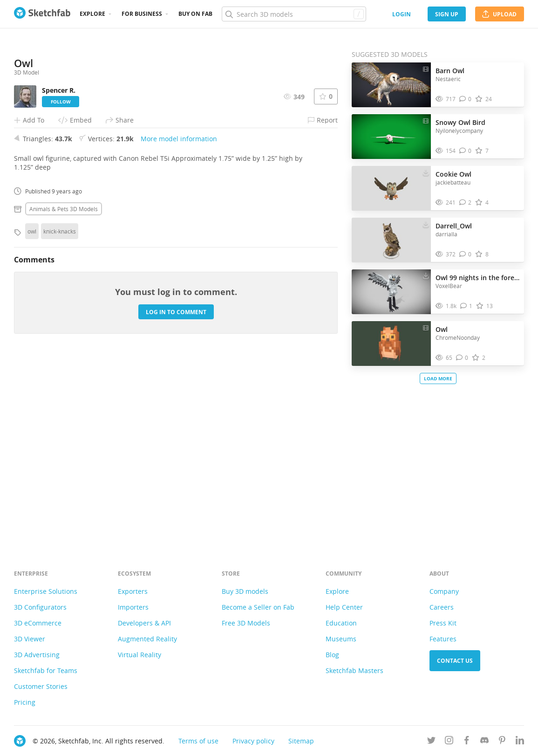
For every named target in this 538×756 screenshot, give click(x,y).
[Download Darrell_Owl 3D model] (426, 224)
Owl (442, 329)
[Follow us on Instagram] (449, 742)
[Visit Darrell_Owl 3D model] (391, 240)
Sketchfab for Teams (46, 670)
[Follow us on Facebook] (467, 742)
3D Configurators (40, 607)
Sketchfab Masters (354, 670)
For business (142, 14)
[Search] (294, 14)
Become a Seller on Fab (258, 607)
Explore (92, 14)
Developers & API (144, 623)
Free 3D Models (246, 623)
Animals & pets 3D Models (64, 390)
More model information (179, 320)
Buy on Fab (195, 14)
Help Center (344, 607)
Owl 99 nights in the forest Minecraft (477, 278)
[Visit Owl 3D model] (391, 344)
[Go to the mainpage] (42, 14)
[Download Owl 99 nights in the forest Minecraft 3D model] (426, 275)
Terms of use (198, 741)
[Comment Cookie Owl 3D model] (466, 203)
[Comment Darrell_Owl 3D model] (466, 254)
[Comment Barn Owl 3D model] (466, 99)
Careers (442, 607)
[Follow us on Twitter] (431, 742)
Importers (133, 607)
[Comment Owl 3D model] (462, 358)
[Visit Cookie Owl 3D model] (391, 188)
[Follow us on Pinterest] (502, 742)
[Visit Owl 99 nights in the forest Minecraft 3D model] (391, 292)
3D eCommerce (38, 623)
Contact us (455, 661)
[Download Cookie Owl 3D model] (426, 172)
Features (443, 639)
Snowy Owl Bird (460, 122)
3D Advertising (37, 655)
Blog (332, 655)
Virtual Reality (140, 655)
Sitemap (301, 741)
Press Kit (443, 623)
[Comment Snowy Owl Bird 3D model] (466, 151)
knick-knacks (60, 412)
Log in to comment (176, 493)
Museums (341, 639)
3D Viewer (30, 639)
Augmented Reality (147, 639)
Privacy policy (253, 741)
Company (444, 591)
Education (341, 623)
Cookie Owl (453, 174)
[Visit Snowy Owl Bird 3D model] (391, 137)
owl (32, 412)
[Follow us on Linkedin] (520, 742)
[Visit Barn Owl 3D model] (391, 85)
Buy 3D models (245, 591)
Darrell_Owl (454, 226)
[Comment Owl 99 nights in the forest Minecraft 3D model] (466, 306)
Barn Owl (450, 71)
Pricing (25, 702)
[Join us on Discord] (484, 742)
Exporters (133, 591)
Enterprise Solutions (46, 591)
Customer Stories (41, 686)
